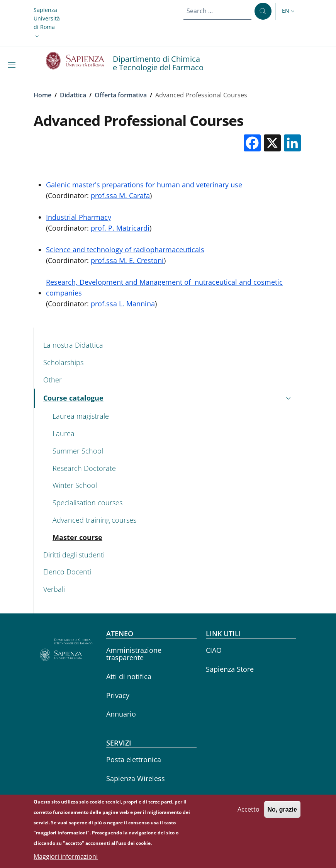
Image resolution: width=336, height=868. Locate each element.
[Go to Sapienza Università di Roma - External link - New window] (79, 61)
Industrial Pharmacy (79, 217)
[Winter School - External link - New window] (173, 486)
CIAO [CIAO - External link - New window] (214, 650)
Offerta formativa (121, 95)
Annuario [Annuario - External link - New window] (121, 714)
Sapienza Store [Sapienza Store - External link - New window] (230, 669)
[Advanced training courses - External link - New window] (173, 520)
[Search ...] (263, 11)
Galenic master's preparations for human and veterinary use (144, 185)
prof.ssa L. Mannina (123, 304)
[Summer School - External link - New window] (173, 451)
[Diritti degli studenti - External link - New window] (168, 555)
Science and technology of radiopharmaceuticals (125, 250)
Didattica (73, 95)
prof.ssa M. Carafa (120, 195)
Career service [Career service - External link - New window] (129, 797)
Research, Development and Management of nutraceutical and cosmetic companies (164, 287)
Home (42, 95)
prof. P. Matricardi (120, 228)
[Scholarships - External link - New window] (168, 363)
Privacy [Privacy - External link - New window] (118, 695)
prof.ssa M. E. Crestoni (127, 260)
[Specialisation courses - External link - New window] (173, 503)
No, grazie (282, 814)
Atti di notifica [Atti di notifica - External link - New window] (129, 676)
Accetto (249, 814)
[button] (47, 23)
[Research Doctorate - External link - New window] (173, 468)
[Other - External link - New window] (168, 380)
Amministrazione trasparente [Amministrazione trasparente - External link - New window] (134, 654)
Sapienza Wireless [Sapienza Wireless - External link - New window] (136, 778)
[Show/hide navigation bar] (13, 65)
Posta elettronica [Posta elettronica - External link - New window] (134, 759)
